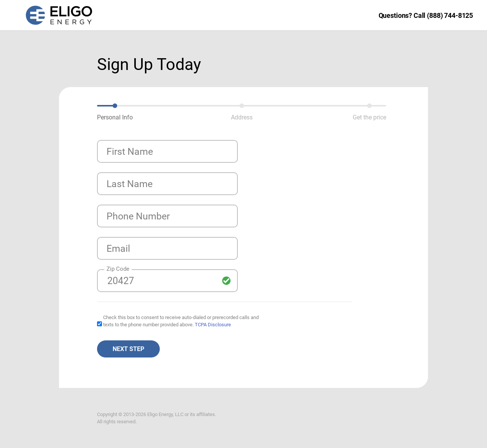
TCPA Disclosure (213, 325)
